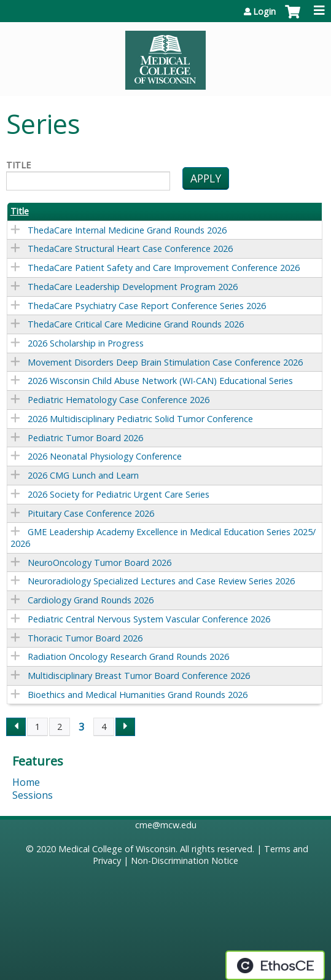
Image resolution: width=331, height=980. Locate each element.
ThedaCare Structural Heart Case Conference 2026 (130, 249)
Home (26, 782)
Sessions (33, 795)
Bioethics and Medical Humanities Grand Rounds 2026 (138, 695)
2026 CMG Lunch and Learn (83, 475)
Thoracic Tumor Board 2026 (85, 638)
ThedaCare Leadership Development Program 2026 (133, 287)
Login (264, 12)
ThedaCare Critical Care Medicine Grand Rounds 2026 (136, 324)
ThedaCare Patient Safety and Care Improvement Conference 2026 (164, 268)
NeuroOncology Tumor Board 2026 (99, 563)
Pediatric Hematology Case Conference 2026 (119, 400)
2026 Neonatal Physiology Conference (105, 456)
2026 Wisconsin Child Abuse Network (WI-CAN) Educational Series (160, 381)
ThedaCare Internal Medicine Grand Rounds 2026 (127, 230)
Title (18, 165)
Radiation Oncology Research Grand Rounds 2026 (128, 657)
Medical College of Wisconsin (117, 849)
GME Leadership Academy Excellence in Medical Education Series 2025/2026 (163, 538)
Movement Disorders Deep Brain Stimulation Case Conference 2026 (165, 362)
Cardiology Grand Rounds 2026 (91, 600)
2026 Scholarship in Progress (86, 343)
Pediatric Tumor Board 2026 (85, 438)
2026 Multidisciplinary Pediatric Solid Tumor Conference (140, 419)
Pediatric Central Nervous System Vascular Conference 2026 (149, 619)
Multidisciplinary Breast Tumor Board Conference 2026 (139, 676)
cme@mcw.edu (166, 825)
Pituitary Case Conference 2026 (91, 513)
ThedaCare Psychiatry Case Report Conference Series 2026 (147, 306)
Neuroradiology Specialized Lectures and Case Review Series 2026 (161, 581)
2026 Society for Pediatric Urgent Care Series (119, 494)
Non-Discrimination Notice (185, 860)
